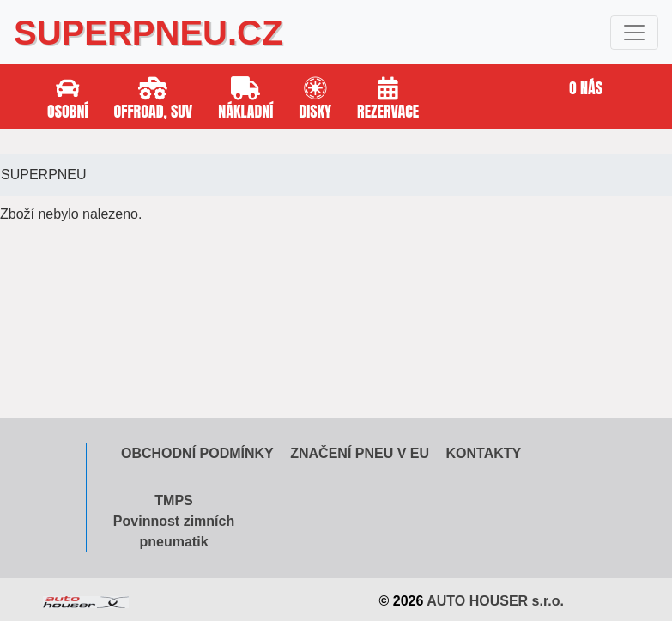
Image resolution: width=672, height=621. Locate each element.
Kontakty (483, 453)
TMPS (173, 500)
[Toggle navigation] (634, 33)
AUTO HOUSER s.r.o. (495, 601)
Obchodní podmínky (197, 453)
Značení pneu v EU (360, 453)
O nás (586, 88)
